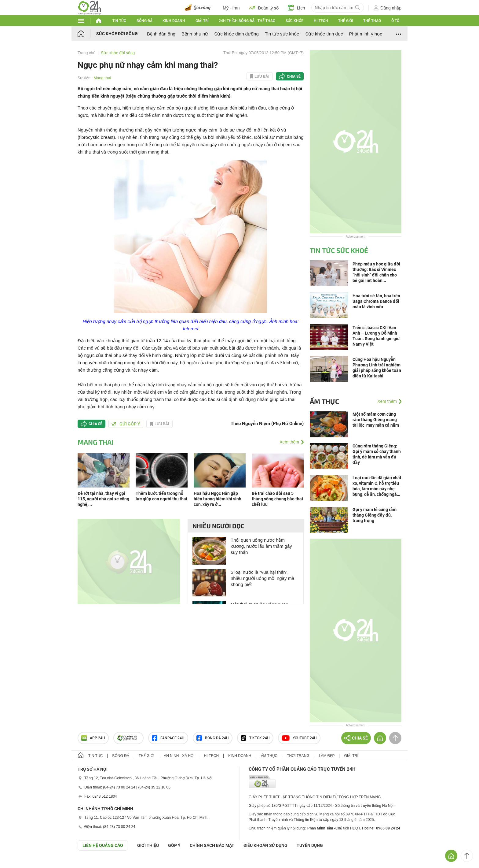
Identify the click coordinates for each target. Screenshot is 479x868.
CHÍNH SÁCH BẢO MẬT (212, 845)
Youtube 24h (299, 738)
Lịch (296, 8)
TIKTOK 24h (255, 738)
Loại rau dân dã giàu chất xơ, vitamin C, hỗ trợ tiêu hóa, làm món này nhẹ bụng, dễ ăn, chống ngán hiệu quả (377, 486)
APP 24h (93, 738)
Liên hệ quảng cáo (103, 845)
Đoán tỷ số (264, 8)
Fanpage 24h (168, 738)
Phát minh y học (365, 34)
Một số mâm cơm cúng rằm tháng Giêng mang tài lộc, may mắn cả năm (376, 420)
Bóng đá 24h (213, 738)
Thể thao (372, 21)
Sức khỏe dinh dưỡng (236, 34)
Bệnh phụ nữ (195, 34)
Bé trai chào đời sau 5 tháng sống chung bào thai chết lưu (277, 499)
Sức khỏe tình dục (324, 34)
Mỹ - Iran (231, 8)
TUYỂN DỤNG (310, 845)
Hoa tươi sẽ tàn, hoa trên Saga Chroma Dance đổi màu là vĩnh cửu (376, 301)
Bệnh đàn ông (161, 34)
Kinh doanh (174, 21)
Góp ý (174, 845)
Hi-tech (321, 21)
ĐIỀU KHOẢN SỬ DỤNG (265, 845)
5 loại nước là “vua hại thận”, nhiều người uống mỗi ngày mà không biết (262, 578)
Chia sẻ (294, 76)
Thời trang (298, 756)
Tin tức (119, 21)
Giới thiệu (148, 845)
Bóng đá (144, 21)
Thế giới (346, 21)
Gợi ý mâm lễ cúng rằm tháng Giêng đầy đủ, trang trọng (375, 515)
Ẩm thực (324, 401)
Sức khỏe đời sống (117, 34)
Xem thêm (289, 442)
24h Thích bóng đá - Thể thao (247, 21)
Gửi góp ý (126, 424)
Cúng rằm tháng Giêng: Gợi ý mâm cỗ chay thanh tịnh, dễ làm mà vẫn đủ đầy (377, 454)
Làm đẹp (327, 756)
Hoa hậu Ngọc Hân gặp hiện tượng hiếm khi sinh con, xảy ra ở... (218, 499)
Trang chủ (87, 53)
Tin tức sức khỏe (282, 34)
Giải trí (202, 21)
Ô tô (395, 21)
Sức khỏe (294, 21)
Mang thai (102, 78)
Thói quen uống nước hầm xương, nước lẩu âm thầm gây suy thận (261, 546)
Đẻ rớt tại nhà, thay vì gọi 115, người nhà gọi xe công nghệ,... (103, 499)
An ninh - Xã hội (179, 756)
